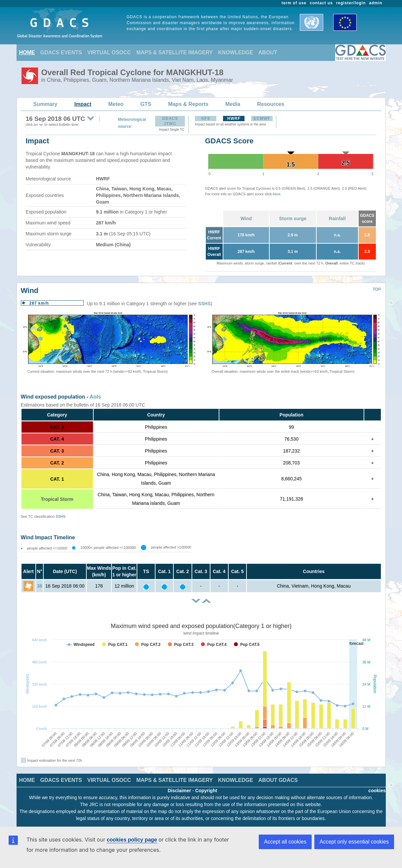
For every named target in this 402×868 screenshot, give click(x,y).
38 (40, 586)
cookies (377, 791)
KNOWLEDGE (236, 52)
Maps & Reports (188, 104)
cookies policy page (132, 840)
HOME (27, 52)
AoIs (95, 397)
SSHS (204, 304)
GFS (206, 119)
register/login (351, 3)
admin (376, 3)
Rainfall (337, 218)
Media (233, 104)
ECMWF (262, 119)
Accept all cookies (285, 842)
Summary (45, 104)
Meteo (116, 104)
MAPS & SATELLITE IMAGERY (175, 52)
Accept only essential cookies (354, 842)
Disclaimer (179, 791)
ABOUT (268, 52)
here (276, 194)
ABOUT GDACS (278, 780)
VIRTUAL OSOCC (109, 52)
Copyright (206, 791)
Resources (271, 104)
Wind (246, 218)
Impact (83, 104)
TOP (377, 289)
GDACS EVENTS (61, 52)
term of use (294, 3)
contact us (321, 3)
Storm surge (292, 218)
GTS (146, 104)
